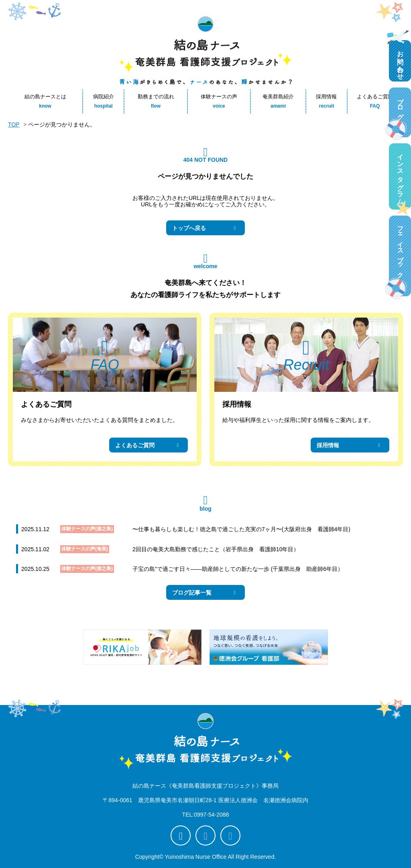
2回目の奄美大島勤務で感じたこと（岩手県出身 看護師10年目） (216, 549)
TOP (14, 124)
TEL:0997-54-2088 (206, 815)
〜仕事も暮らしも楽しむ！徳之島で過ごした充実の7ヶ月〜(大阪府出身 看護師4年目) (241, 529)
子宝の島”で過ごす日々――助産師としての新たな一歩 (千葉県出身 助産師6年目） (238, 569)
